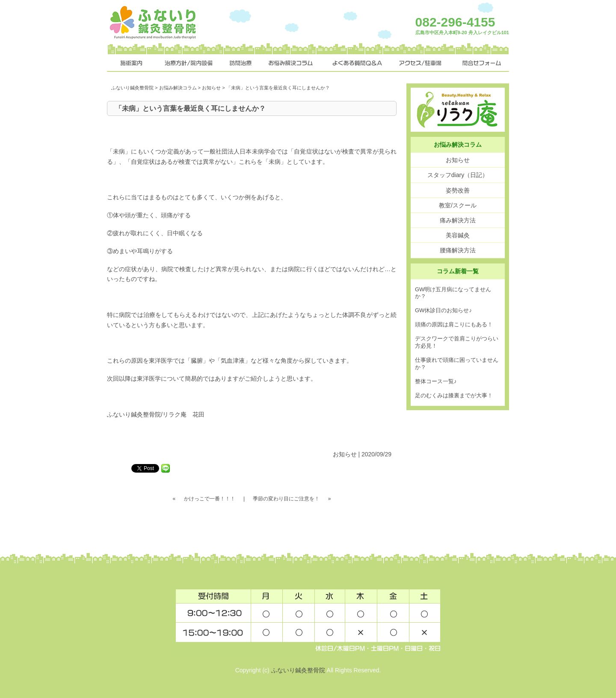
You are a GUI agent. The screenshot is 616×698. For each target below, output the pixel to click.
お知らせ (211, 88)
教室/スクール (458, 205)
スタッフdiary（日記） (458, 175)
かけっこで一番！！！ (210, 499)
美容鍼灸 (458, 235)
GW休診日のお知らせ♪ (443, 310)
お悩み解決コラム (178, 88)
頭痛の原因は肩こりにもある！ (454, 324)
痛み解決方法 (458, 220)
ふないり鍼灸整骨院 (132, 88)
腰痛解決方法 (458, 250)
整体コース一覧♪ (436, 381)
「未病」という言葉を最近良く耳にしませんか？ (190, 108)
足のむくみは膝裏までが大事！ (454, 395)
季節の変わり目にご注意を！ (286, 499)
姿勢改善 (458, 190)
